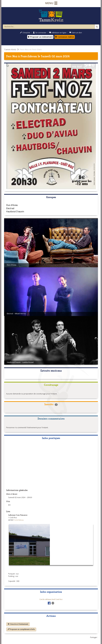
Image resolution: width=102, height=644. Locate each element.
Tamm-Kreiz (10, 49)
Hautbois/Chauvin (15, 211)
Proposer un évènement (40, 37)
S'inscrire (25, 33)
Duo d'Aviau (12, 205)
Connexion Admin (65, 37)
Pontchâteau (29, 56)
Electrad (10, 208)
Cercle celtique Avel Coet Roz (51, 599)
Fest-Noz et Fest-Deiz (31, 49)
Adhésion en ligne (58, 33)
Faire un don (76, 33)
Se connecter (40, 33)
